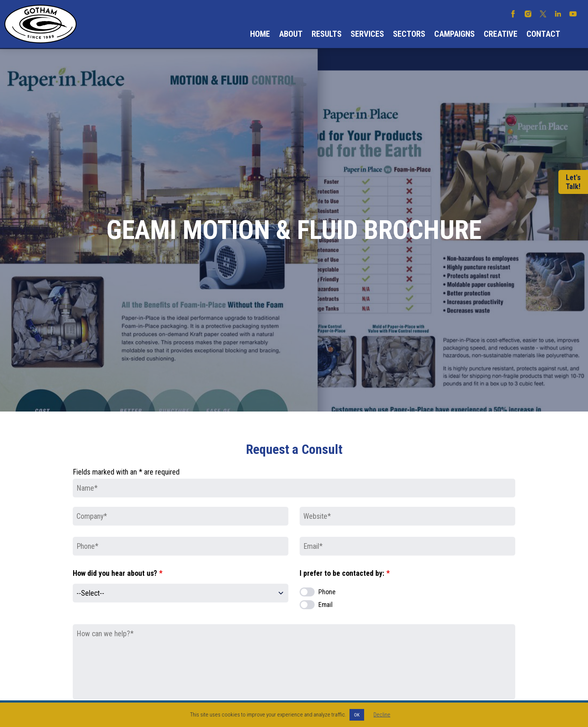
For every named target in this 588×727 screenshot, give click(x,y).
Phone (327, 592)
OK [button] (357, 715)
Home (260, 34)
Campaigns (454, 34)
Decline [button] (382, 715)
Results (327, 34)
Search (574, 34)
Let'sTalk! (573, 182)
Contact (543, 34)
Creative (501, 34)
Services (367, 34)
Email (325, 605)
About (291, 34)
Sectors (409, 34)
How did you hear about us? (118, 573)
